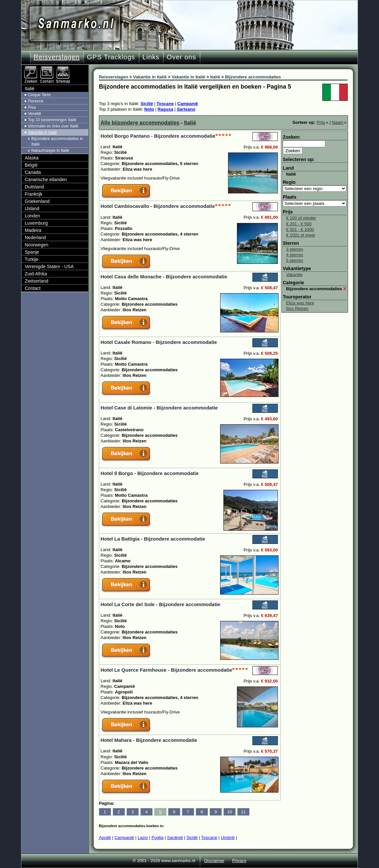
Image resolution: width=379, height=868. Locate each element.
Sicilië (147, 104)
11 (243, 812)
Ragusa (165, 109)
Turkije (32, 259)
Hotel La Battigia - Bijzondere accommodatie (153, 539)
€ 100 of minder (301, 218)
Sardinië (175, 838)
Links (151, 57)
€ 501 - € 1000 (300, 229)
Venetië (35, 114)
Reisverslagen (57, 57)
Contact (33, 288)
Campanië (188, 104)
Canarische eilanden (46, 180)
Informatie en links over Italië (53, 126)
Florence (36, 101)
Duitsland (34, 187)
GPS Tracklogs (111, 57)
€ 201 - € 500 (299, 224)
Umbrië (228, 838)
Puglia (158, 838)
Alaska (32, 158)
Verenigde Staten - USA (49, 266)
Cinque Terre (39, 95)
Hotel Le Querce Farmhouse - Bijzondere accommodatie (166, 670)
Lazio (143, 838)
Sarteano (186, 109)
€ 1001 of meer (301, 235)
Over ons (181, 57)
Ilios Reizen (297, 308)
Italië (190, 123)
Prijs (323, 122)
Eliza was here (300, 303)
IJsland (32, 209)
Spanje (32, 252)
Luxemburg (36, 223)
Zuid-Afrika (36, 274)
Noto (149, 109)
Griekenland (37, 201)
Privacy (239, 861)
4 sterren (295, 255)
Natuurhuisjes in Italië (50, 151)
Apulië (105, 838)
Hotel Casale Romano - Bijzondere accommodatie (159, 342)
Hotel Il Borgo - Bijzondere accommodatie (150, 473)
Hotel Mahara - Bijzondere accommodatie (149, 740)
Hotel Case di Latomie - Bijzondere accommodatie (159, 408)
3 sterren (295, 249)
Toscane (165, 104)
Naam (339, 122)
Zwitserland (37, 281)
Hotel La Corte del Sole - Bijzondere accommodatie (160, 604)
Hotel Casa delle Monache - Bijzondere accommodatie (164, 277)
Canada (33, 172)
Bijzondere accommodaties (316, 289)
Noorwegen (37, 245)
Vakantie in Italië (42, 132)
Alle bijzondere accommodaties (140, 123)
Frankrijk (34, 194)
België (31, 165)
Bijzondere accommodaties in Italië (57, 141)
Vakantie (294, 275)
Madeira (33, 230)
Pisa (32, 107)
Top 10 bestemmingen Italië (52, 120)
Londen (32, 216)
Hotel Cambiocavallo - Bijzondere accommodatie (158, 206)
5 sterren (295, 260)
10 (230, 812)
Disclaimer (214, 861)
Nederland (35, 238)
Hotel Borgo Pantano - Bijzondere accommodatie (158, 136)
